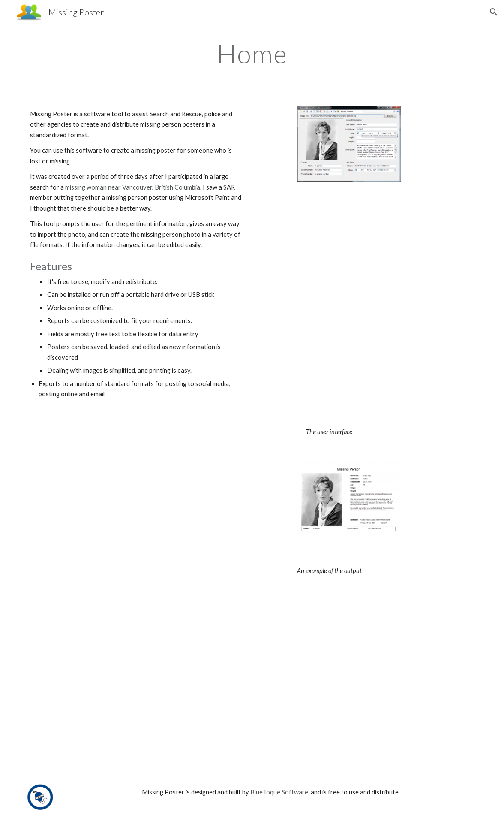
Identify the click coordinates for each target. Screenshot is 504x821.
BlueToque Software (279, 792)
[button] (494, 12)
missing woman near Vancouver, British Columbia (133, 187)
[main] (252, 54)
